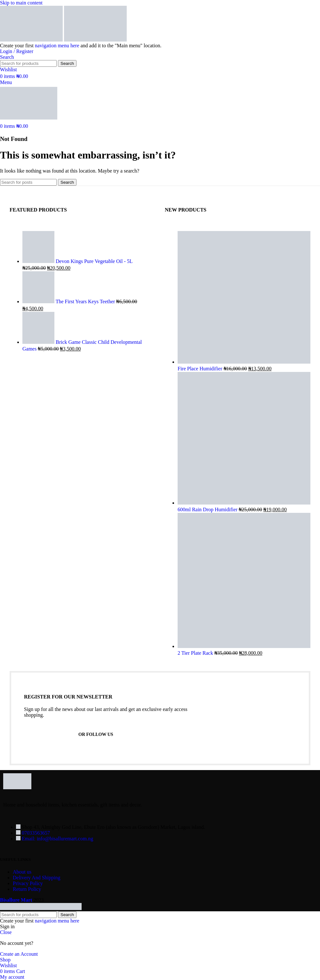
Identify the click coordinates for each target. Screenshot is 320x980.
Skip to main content (21, 3)
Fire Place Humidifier (201, 369)
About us (22, 872)
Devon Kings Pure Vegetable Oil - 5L (94, 261)
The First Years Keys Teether (86, 301)
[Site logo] (32, 40)
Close (6, 932)
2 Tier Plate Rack (196, 653)
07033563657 (36, 833)
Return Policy (27, 889)
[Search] (7, 57)
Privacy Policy (28, 883)
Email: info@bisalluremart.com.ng (57, 839)
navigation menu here (57, 46)
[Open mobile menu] (6, 82)
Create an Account (19, 954)
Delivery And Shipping (36, 878)
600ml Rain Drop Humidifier (208, 509)
